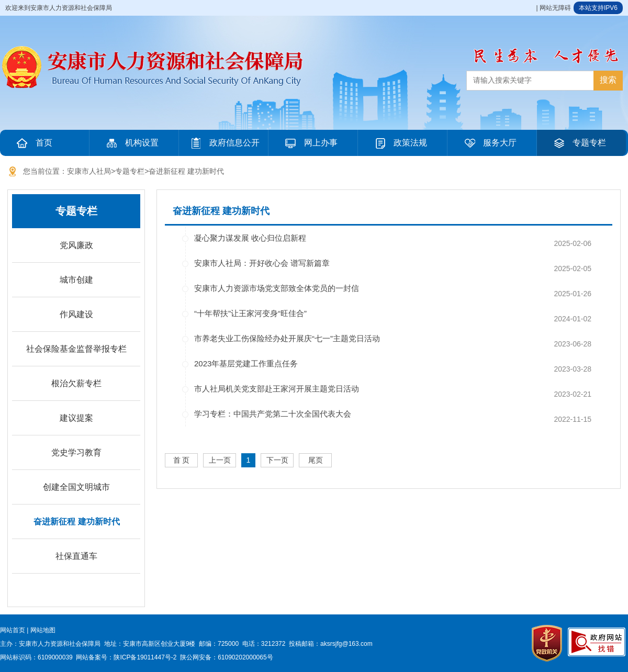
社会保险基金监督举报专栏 (76, 349)
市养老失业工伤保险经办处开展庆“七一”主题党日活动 (287, 338)
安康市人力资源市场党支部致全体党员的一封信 (277, 288)
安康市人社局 (89, 171)
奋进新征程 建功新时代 (186, 171)
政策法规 (400, 143)
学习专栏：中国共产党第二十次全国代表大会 (273, 414)
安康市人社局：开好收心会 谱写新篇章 (262, 263)
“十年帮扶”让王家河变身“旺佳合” (250, 313)
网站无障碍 (555, 8)
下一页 (277, 460)
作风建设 (76, 314)
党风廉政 (76, 245)
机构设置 (131, 143)
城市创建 (76, 280)
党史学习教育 (76, 452)
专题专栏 (579, 143)
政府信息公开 (224, 143)
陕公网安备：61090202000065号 (226, 657)
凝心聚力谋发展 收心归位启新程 (250, 238)
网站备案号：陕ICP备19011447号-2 (126, 657)
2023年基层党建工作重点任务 (246, 363)
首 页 (182, 460)
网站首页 (13, 630)
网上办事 (310, 143)
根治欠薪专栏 (76, 383)
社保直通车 (76, 556)
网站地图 (43, 630)
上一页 (220, 460)
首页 (33, 143)
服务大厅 (489, 143)
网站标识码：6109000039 (36, 657)
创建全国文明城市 (76, 487)
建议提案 (76, 418)
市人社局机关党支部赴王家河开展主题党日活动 (277, 389)
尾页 (316, 460)
